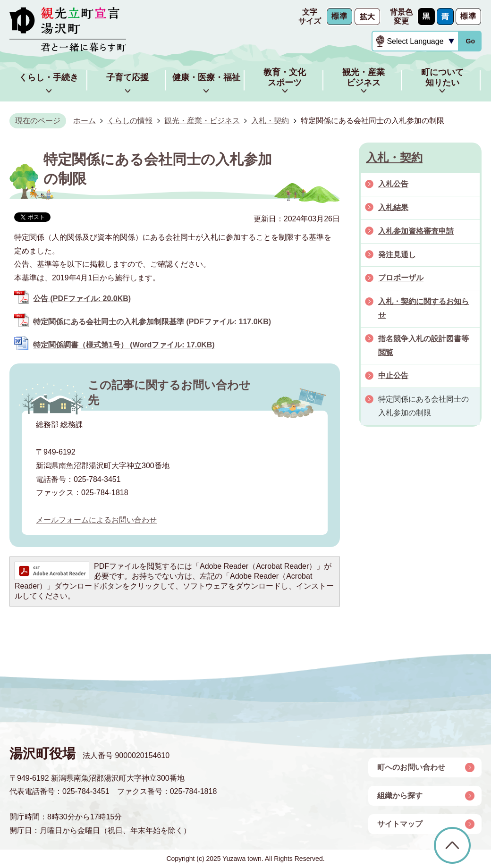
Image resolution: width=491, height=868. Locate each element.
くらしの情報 (130, 121)
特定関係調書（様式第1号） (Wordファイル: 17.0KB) (124, 345)
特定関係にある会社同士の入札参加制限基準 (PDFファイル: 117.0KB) (152, 322)
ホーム (85, 121)
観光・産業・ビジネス (202, 121)
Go (470, 41)
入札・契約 (270, 121)
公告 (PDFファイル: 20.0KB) (82, 299)
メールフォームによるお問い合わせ (96, 520)
